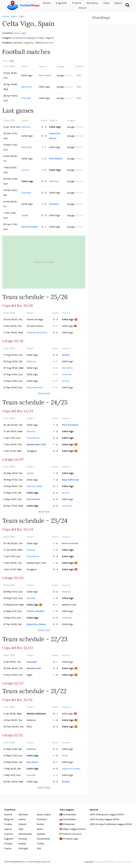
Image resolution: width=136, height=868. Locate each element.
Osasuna (54, 204)
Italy (21, 829)
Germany (23, 814)
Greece (22, 819)
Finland (8, 844)
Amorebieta (33, 438)
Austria (8, 814)
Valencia (26, 127)
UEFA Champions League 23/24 (107, 814)
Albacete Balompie (37, 332)
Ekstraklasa (69, 819)
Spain (14, 16)
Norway (23, 839)
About (83, 8)
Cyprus (8, 829)
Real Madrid (56, 159)
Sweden (41, 834)
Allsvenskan (70, 814)
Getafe (25, 215)
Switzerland (43, 839)
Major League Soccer (74, 829)
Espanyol (26, 193)
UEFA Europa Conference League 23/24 (111, 824)
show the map (44, 262)
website (48, 43)
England (9, 839)
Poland (22, 844)
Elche (65, 756)
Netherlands (25, 834)
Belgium (9, 819)
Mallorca (54, 181)
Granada (31, 598)
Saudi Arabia (44, 814)
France (8, 848)
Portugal (23, 848)
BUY (79, 75)
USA (39, 848)
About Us (115, 862)
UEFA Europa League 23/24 (104, 819)
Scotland (42, 819)
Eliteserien (69, 824)
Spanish (106, 862)
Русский (98, 862)
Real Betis (27, 147)
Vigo (21, 16)
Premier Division (72, 834)
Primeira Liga (70, 839)
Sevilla (66, 493)
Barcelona (27, 87)
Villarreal (26, 98)
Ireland (22, 824)
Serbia (40, 824)
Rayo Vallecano (35, 387)
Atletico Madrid (35, 611)
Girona (25, 170)
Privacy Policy (126, 862)
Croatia (8, 824)
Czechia (8, 834)
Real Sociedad (30, 227)
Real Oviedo (45, 75)
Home (6, 16)
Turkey (40, 844)
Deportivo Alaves (55, 136)
